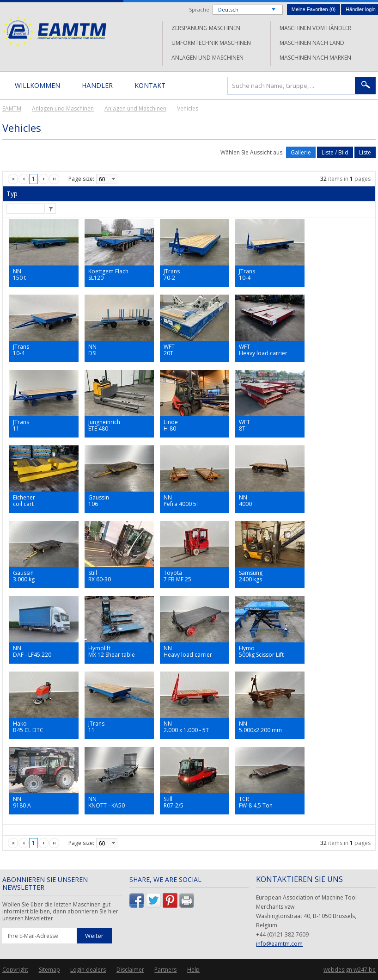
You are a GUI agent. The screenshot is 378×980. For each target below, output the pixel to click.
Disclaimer (130, 970)
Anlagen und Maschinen (207, 58)
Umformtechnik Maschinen (211, 43)
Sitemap (49, 970)
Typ (12, 194)
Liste (365, 152)
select (113, 179)
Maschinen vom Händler (315, 28)
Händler (97, 85)
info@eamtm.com (279, 944)
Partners (165, 970)
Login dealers (88, 970)
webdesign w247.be (350, 970)
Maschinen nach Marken (315, 58)
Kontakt (150, 85)
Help (193, 970)
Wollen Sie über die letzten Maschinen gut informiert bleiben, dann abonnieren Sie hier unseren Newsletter (60, 912)
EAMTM (54, 31)
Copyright (15, 970)
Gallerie (301, 152)
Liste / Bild (335, 152)
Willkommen (37, 85)
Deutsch (228, 9)
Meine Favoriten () (314, 9)
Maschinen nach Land (312, 43)
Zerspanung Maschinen (206, 28)
